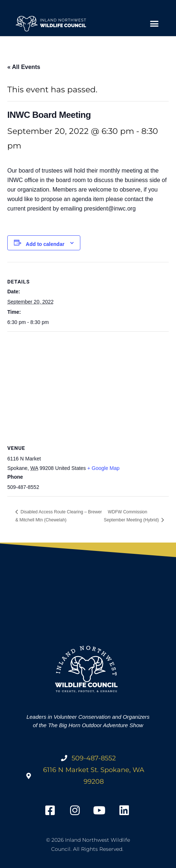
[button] (154, 24)
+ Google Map (103, 468)
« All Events (24, 67)
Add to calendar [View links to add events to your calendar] (45, 244)
